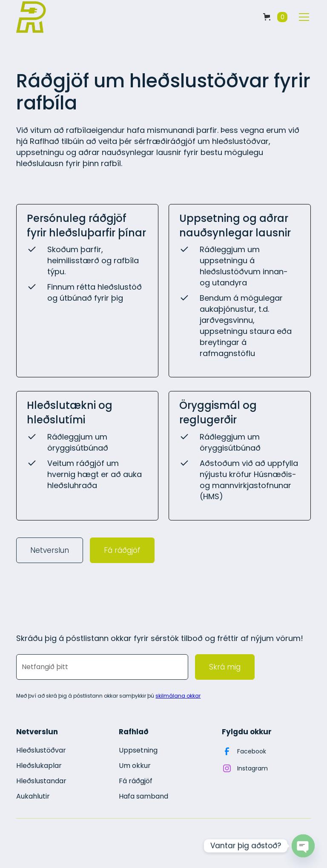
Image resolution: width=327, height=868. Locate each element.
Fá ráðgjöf (122, 550)
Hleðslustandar (41, 781)
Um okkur (135, 766)
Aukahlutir (33, 796)
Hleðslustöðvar (41, 750)
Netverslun (50, 550)
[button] (275, 17)
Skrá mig (225, 667)
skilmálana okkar (178, 696)
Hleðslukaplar (39, 766)
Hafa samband (143, 796)
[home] (31, 17)
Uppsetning (138, 750)
